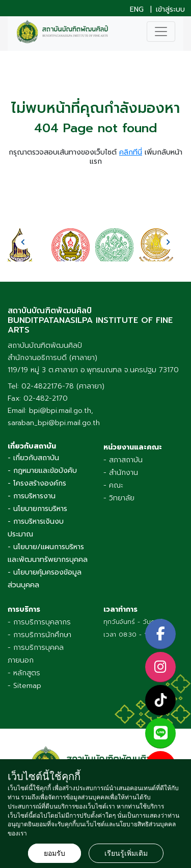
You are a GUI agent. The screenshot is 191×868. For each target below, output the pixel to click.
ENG (137, 10)
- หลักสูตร (24, 673)
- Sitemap (24, 686)
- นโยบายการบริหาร (37, 509)
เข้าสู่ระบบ (170, 10)
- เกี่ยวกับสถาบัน (33, 458)
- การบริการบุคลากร (39, 622)
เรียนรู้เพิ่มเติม (126, 853)
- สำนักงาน (121, 473)
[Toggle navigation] (161, 32)
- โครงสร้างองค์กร (37, 483)
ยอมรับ (54, 853)
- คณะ (113, 485)
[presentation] (23, 242)
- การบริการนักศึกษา (39, 635)
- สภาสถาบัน (123, 460)
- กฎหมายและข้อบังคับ (42, 471)
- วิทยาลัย (119, 498)
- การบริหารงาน (32, 496)
